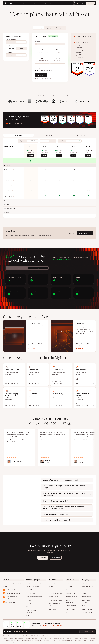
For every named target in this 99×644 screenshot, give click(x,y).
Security (6, 205)
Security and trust (87, 609)
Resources (7, 165)
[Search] (78, 3)
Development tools (72, 597)
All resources (70, 612)
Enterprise (52, 583)
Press (83, 606)
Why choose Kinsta (87, 586)
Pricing (5, 586)
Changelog (69, 586)
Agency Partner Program (86, 601)
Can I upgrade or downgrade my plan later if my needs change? (64, 487)
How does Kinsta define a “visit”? (55, 501)
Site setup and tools (10, 208)
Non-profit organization (55, 600)
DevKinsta (29, 603)
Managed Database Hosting (11, 598)
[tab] (19, 135)
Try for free (90, 3)
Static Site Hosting (11, 602)
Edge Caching (30, 607)
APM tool (29, 600)
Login (83, 3)
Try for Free (30, 155)
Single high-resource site (55, 605)
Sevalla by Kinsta (10, 590)
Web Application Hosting (13, 593)
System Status (70, 609)
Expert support (31, 593)
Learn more (32, 348)
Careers (84, 590)
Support (6, 212)
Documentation (71, 583)
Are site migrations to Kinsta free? (56, 514)
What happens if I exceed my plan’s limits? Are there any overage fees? (64, 494)
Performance (8, 201)
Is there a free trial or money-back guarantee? (60, 480)
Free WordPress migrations (34, 597)
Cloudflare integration (33, 586)
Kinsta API (29, 590)
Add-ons (29, 616)
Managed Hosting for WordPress (13, 583)
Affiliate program (87, 597)
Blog (67, 590)
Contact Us (85, 616)
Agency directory (71, 606)
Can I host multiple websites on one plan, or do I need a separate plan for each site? (64, 508)
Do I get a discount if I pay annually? (56, 520)
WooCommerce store (55, 593)
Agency (51, 586)
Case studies (52, 609)
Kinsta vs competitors (70, 601)
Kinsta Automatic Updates (34, 583)
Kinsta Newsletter (71, 593)
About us (84, 583)
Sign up (44, 155)
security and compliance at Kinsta (53, 625)
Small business (53, 597)
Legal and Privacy (87, 612)
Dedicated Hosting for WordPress (33, 611)
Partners (84, 593)
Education (52, 590)
